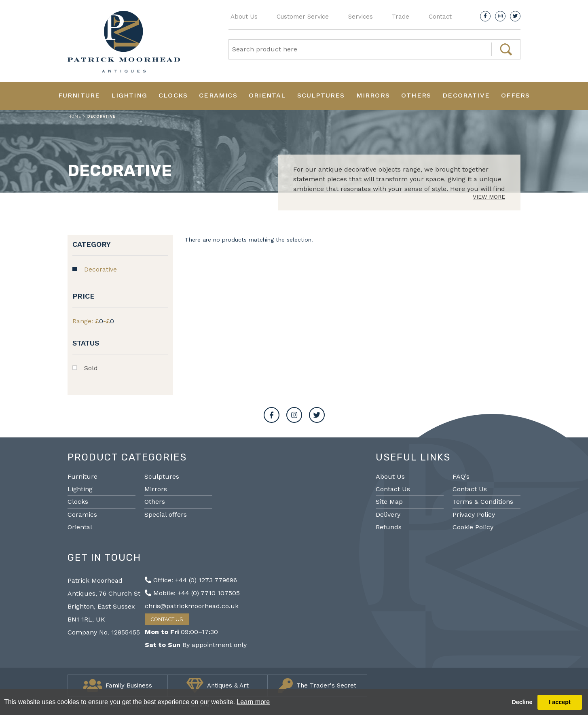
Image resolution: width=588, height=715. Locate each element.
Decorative (466, 95)
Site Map (389, 502)
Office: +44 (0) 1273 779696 (191, 580)
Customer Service (303, 17)
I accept (560, 702)
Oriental (267, 95)
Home (75, 117)
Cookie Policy (473, 527)
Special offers (166, 515)
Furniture (79, 95)
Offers (515, 95)
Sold (91, 368)
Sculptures (321, 95)
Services (361, 17)
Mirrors (373, 95)
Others (416, 95)
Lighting (129, 95)
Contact (440, 17)
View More (489, 197)
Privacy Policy (474, 515)
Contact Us (393, 489)
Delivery (388, 515)
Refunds (389, 527)
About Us (244, 17)
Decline (522, 702)
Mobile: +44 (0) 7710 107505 (192, 593)
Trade (401, 17)
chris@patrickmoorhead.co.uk (192, 606)
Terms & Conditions (483, 502)
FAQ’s (461, 476)
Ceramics (218, 95)
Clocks (173, 95)
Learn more (253, 702)
